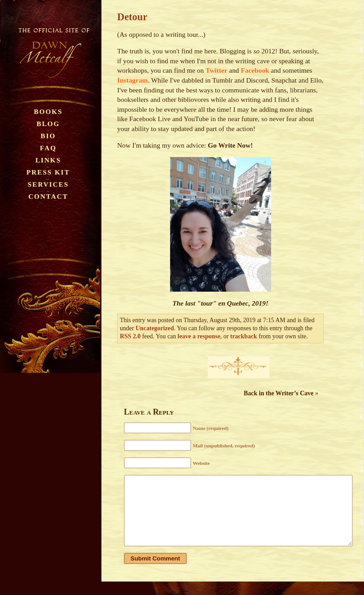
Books (48, 112)
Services (48, 184)
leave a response (199, 336)
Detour (132, 17)
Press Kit (48, 172)
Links (48, 160)
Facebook (255, 70)
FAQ (48, 148)
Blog (48, 124)
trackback (244, 336)
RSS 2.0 (130, 336)
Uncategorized (155, 328)
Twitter (216, 70)
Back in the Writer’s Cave (279, 393)
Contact (48, 196)
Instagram (132, 80)
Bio (48, 136)
